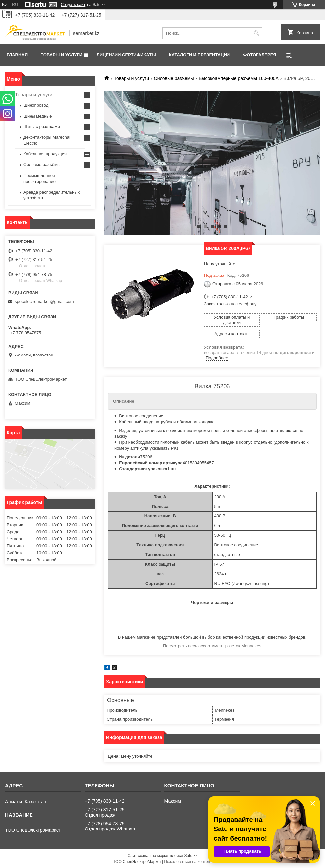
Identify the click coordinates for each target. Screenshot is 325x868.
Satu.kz (191, 856)
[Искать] (256, 33)
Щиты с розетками (42, 127)
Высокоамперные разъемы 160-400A (239, 78)
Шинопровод (36, 105)
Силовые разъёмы (174, 78)
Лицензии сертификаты (126, 55)
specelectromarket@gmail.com (44, 302)
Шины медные (38, 116)
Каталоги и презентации (199, 55)
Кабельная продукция (45, 154)
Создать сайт (73, 5)
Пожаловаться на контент (188, 862)
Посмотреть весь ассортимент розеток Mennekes (212, 646)
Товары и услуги (62, 55)
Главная (17, 55)
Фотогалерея (260, 55)
